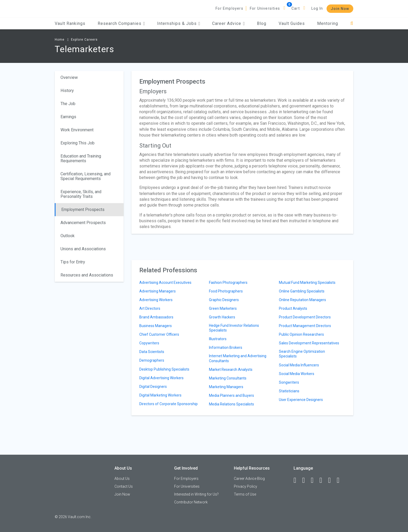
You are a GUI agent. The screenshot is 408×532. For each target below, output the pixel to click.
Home (60, 40)
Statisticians (289, 391)
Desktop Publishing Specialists (164, 369)
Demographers (152, 360)
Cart (296, 8)
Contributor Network (191, 502)
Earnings (68, 117)
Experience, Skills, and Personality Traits (81, 194)
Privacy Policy (246, 486)
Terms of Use (245, 494)
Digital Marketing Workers (160, 395)
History (67, 91)
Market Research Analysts (231, 370)
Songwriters (289, 382)
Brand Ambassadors (156, 317)
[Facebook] (297, 480)
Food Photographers (226, 291)
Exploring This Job (78, 143)
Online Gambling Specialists (302, 291)
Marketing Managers (226, 387)
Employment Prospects (83, 210)
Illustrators (218, 339)
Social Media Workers (297, 374)
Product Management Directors (305, 326)
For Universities (265, 8)
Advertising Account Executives (165, 283)
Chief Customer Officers (159, 334)
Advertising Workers (156, 300)
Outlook (68, 236)
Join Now (340, 9)
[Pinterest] (332, 480)
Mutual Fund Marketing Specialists (307, 283)
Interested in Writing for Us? (196, 494)
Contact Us (124, 486)
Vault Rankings (70, 23)
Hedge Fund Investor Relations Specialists (234, 328)
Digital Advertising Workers (161, 378)
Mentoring (328, 23)
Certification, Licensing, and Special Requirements (86, 176)
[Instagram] (323, 480)
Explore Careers (84, 40)
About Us (122, 479)
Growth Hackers (222, 317)
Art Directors (150, 308)
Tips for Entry (73, 262)
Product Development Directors (305, 317)
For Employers (229, 8)
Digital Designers (153, 387)
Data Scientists (152, 352)
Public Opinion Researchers (301, 334)
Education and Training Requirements (81, 158)
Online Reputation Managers (302, 300)
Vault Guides (292, 23)
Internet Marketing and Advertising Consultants (238, 358)
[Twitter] (315, 480)
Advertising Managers (158, 291)
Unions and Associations (83, 249)
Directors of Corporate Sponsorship (169, 404)
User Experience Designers (301, 400)
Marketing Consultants (228, 378)
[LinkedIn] (306, 480)
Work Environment (77, 130)
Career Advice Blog (249, 479)
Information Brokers (226, 348)
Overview (69, 77)
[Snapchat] (340, 480)
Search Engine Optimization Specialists (302, 354)
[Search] (352, 23)
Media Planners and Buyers (231, 395)
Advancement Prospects (83, 223)
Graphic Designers (224, 300)
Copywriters (149, 343)
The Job (68, 104)
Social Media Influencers (299, 365)
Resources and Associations (87, 275)
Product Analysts (293, 308)
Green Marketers (223, 308)
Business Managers (156, 326)
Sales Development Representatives (309, 343)
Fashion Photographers (228, 283)
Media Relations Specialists (231, 404)
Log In (317, 8)
